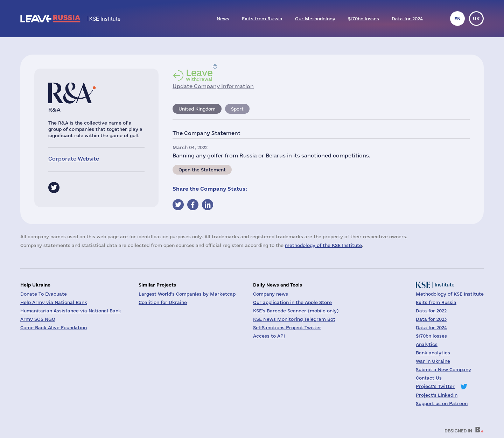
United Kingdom (197, 109)
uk (476, 19)
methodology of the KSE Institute (323, 245)
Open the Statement (202, 170)
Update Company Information (213, 86)
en (457, 19)
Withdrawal (199, 75)
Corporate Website (74, 159)
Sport (237, 109)
